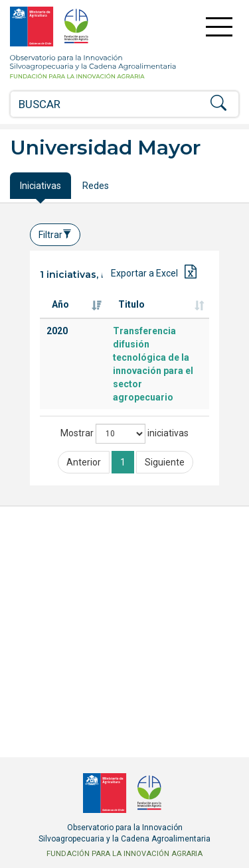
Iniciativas (41, 186)
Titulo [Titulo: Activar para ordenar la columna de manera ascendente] (131, 304)
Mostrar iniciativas (124, 434)
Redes (96, 186)
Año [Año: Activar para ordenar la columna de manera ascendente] (60, 304)
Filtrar (55, 235)
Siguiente (165, 462)
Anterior (84, 462)
